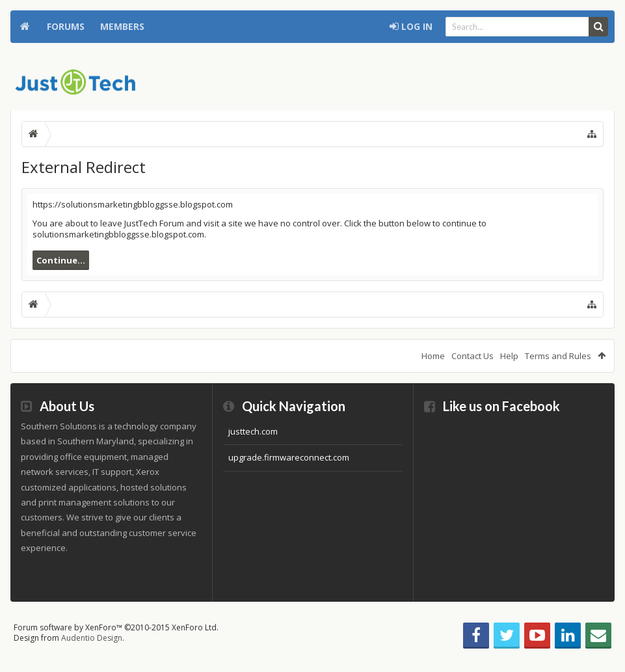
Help (509, 356)
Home (25, 27)
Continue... (61, 260)
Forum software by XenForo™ (116, 627)
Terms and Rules (558, 356)
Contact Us (472, 356)
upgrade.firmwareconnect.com (289, 457)
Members (122, 26)
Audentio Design (92, 638)
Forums (66, 26)
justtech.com (253, 431)
